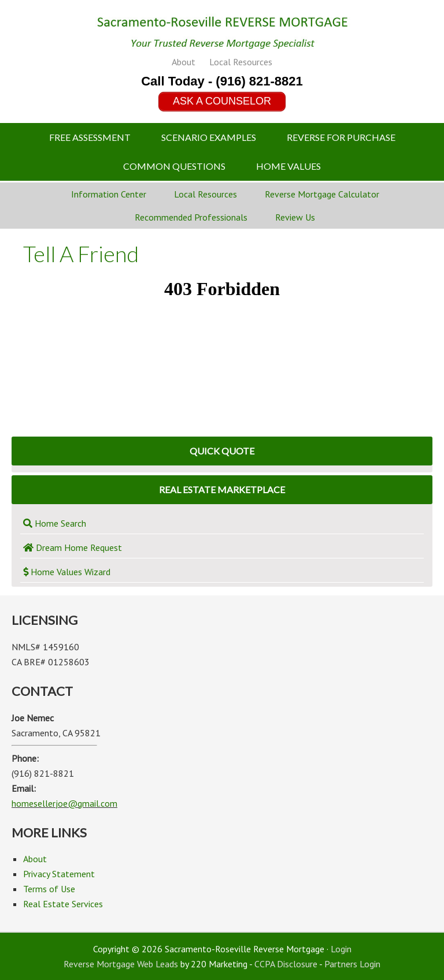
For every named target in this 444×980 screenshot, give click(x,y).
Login (341, 949)
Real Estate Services (63, 904)
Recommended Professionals (191, 217)
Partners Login (352, 964)
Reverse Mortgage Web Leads (121, 964)
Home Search (55, 523)
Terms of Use (49, 889)
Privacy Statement (59, 874)
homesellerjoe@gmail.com (64, 803)
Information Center (109, 194)
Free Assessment (90, 137)
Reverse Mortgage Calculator (322, 194)
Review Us (295, 217)
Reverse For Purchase (341, 137)
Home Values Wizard (67, 572)
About (184, 62)
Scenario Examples (209, 137)
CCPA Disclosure (286, 964)
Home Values (288, 166)
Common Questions (174, 166)
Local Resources (241, 62)
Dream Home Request (73, 547)
